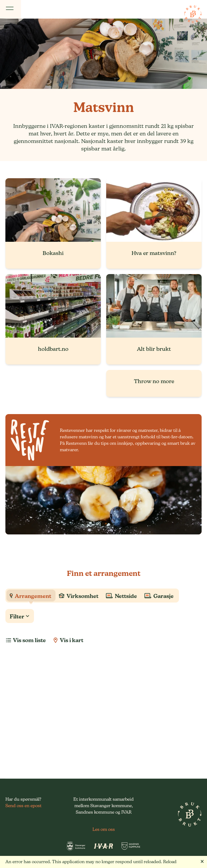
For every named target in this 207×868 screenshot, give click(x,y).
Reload (170, 862)
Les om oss (104, 829)
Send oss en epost (23, 806)
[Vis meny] (11, 9)
